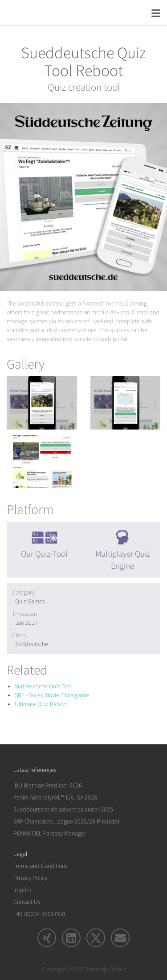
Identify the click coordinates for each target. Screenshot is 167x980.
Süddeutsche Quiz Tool (43, 686)
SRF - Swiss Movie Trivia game (52, 695)
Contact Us (27, 902)
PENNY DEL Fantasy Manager (50, 833)
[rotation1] (42, 403)
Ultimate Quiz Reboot (41, 704)
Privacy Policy (30, 878)
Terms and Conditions (41, 866)
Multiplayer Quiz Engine (123, 560)
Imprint (22, 890)
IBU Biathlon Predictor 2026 (48, 785)
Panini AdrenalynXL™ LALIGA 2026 (55, 797)
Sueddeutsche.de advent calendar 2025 (63, 809)
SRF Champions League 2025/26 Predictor (66, 821)
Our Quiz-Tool (44, 554)
